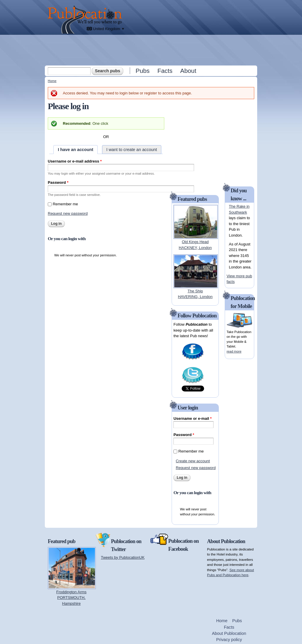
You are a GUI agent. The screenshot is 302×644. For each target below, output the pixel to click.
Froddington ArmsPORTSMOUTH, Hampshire (72, 598)
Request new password (68, 213)
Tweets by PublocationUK (123, 557)
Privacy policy (229, 640)
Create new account (193, 461)
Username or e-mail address (75, 161)
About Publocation (229, 633)
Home (52, 81)
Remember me (65, 204)
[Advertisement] (152, 50)
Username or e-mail (192, 418)
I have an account (75, 150)
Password (58, 182)
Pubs (143, 71)
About (188, 71)
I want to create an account (132, 150)
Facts (165, 71)
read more (234, 351)
